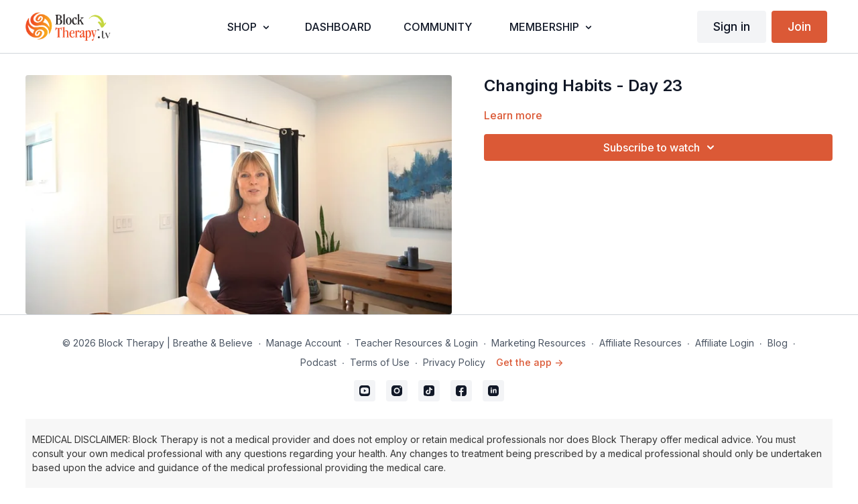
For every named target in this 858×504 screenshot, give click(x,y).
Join (799, 26)
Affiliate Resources (640, 343)
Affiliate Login (725, 343)
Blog (778, 343)
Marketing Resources (539, 343)
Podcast (318, 362)
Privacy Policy (454, 362)
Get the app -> (530, 362)
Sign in (732, 26)
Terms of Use (380, 362)
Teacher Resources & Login (416, 343)
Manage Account (304, 343)
